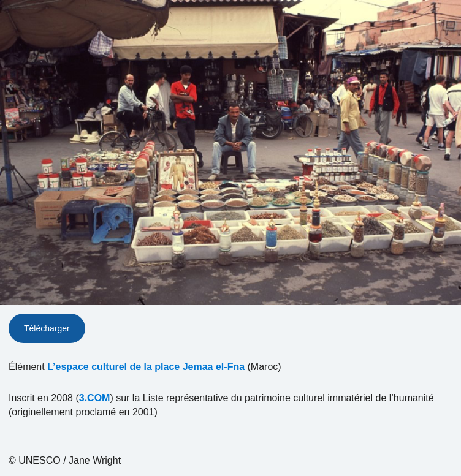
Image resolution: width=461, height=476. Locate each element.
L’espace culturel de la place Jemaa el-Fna (146, 367)
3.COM (95, 398)
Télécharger (47, 328)
